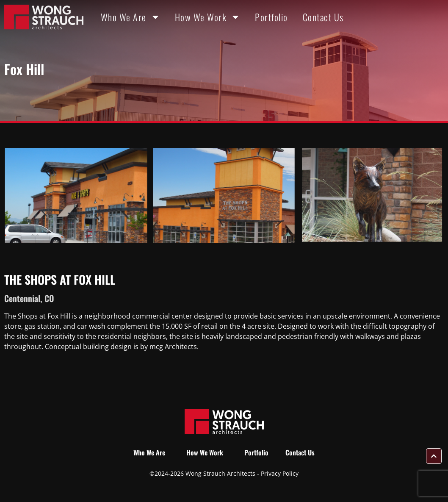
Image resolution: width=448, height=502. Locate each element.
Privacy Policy (280, 473)
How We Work (208, 17)
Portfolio (271, 17)
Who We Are (130, 17)
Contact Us (323, 17)
